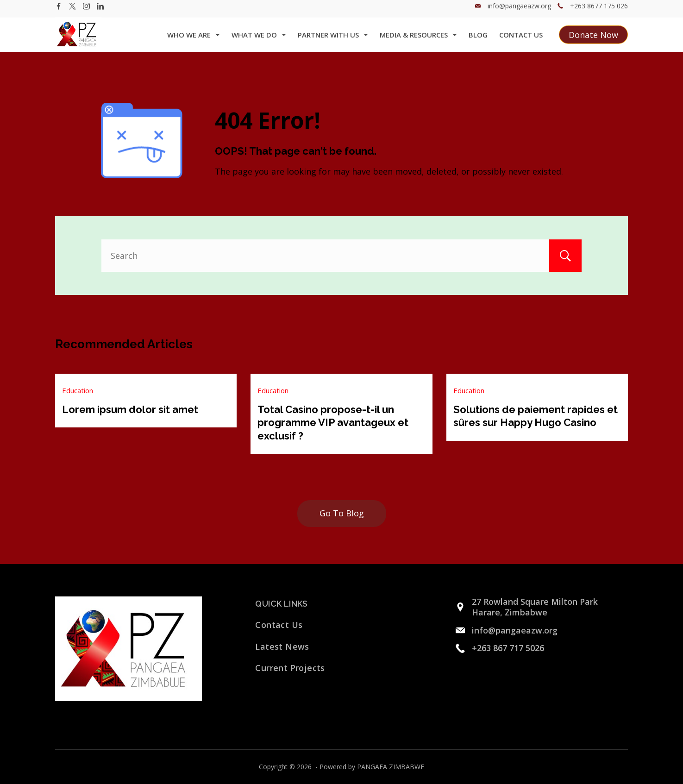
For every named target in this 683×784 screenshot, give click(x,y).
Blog (478, 40)
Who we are (194, 40)
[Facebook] (59, 12)
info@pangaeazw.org (519, 11)
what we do (259, 40)
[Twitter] (72, 12)
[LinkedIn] (100, 12)
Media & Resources (418, 40)
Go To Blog (342, 513)
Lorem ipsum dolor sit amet (130, 409)
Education (78, 390)
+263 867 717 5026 (508, 648)
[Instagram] (86, 12)
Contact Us (521, 40)
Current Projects (290, 668)
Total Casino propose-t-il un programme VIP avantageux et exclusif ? (333, 423)
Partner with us (333, 40)
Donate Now (593, 40)
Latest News (282, 646)
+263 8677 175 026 (599, 11)
